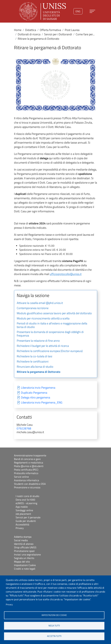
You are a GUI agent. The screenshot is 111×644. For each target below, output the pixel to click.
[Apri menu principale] (92, 11)
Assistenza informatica (27, 480)
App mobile (22, 507)
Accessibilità (22, 524)
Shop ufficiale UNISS (25, 547)
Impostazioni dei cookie (54, 615)
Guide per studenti (26, 521)
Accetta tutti (54, 636)
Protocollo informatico (26, 473)
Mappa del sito (22, 562)
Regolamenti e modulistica (29, 463)
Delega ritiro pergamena (36, 398)
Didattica (31, 30)
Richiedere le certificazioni (33, 362)
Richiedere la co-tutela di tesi (34, 357)
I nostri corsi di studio (27, 496)
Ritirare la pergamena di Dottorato (39, 372)
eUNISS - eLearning (26, 503)
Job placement (23, 514)
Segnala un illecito (24, 558)
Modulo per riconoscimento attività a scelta (43, 319)
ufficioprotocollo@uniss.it (66, 274)
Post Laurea (72, 30)
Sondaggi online (24, 510)
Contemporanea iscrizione (33, 308)
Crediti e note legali (25, 569)
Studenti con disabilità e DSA (30, 484)
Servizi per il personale (28, 517)
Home (18, 30)
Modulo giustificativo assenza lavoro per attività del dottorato (54, 313)
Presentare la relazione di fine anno (38, 341)
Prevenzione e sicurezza (27, 487)
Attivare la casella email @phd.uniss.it (40, 303)
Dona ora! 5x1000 (25, 500)
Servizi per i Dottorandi (58, 34)
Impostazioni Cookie (25, 565)
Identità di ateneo (24, 544)
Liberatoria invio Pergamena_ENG (42, 403)
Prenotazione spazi (24, 551)
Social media (21, 540)
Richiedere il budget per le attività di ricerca (43, 346)
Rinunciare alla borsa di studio (35, 367)
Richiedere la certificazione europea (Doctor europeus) (50, 351)
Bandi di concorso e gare (27, 459)
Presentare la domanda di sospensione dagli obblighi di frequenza (50, 334)
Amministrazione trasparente (30, 455)
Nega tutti (54, 626)
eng (78, 11)
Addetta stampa (23, 537)
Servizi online (21, 477)
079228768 (24, 428)
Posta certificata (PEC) (26, 470)
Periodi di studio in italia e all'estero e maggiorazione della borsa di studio (52, 325)
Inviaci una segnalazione (27, 554)
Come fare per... (85, 34)
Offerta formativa (50, 30)
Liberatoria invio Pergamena (38, 388)
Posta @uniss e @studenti (29, 466)
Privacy (9, 604)
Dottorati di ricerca (29, 34)
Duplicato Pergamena (34, 393)
